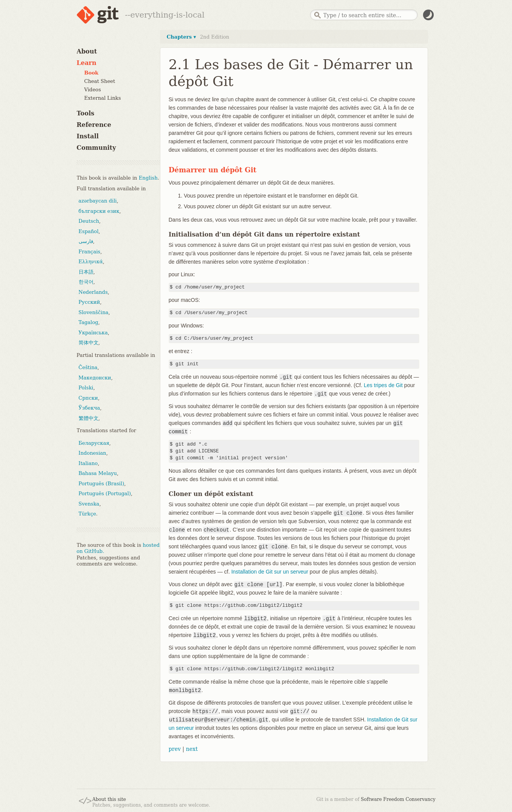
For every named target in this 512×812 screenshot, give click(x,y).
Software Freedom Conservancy (398, 799)
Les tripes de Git (383, 385)
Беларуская (94, 443)
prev (175, 749)
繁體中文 (89, 418)
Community (96, 148)
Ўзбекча (89, 408)
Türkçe (87, 514)
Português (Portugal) (105, 494)
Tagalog (89, 322)
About (87, 51)
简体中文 (89, 343)
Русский (89, 302)
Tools (86, 113)
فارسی (86, 241)
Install (88, 136)
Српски (88, 398)
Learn (87, 63)
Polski (86, 388)
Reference (94, 125)
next (192, 749)
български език (99, 211)
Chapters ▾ (182, 37)
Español (89, 231)
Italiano (88, 463)
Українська (93, 333)
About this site (109, 799)
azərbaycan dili (98, 201)
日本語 (86, 272)
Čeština (88, 367)
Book (91, 73)
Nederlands (93, 292)
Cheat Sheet (100, 81)
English (148, 178)
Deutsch (89, 221)
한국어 (86, 282)
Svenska (89, 504)
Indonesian (93, 453)
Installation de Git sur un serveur (270, 572)
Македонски (95, 378)
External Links (103, 98)
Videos (93, 90)
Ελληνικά (91, 262)
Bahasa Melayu (98, 473)
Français (90, 252)
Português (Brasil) (102, 484)
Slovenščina (94, 312)
